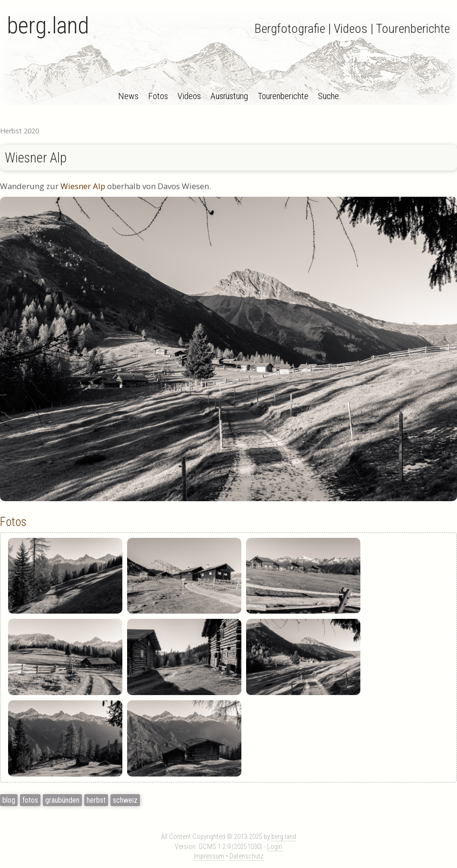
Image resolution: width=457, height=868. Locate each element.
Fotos (158, 96)
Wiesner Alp (36, 158)
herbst (96, 800)
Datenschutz (247, 856)
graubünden (62, 800)
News (128, 96)
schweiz (125, 800)
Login (275, 847)
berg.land (48, 25)
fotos (30, 800)
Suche (328, 96)
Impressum (209, 856)
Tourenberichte (283, 96)
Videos (189, 96)
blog (9, 800)
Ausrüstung (229, 96)
